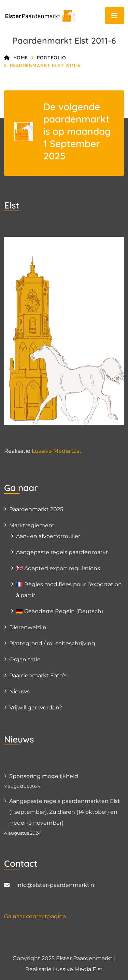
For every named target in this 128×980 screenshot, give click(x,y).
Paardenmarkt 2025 (36, 509)
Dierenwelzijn (28, 627)
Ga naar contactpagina (35, 916)
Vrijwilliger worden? (36, 708)
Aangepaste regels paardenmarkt (62, 552)
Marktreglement (32, 525)
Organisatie (25, 659)
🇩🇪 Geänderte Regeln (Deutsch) (60, 611)
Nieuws (19, 691)
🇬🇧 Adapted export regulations (58, 568)
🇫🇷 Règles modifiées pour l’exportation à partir (69, 590)
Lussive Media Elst (57, 451)
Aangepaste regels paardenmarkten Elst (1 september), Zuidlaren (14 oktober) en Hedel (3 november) (65, 812)
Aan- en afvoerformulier (48, 536)
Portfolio (51, 58)
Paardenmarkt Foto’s (38, 675)
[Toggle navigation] (115, 16)
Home (16, 58)
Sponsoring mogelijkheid (44, 776)
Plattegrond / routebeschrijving (52, 643)
